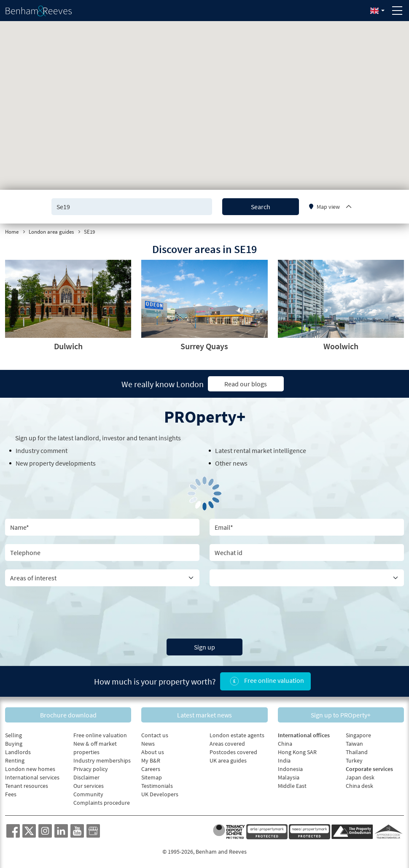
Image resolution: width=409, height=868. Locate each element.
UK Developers (160, 794)
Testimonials (157, 786)
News (148, 744)
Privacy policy (91, 769)
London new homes (30, 769)
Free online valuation (265, 681)
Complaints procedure (102, 803)
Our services (89, 786)
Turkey (354, 760)
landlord (87, 438)
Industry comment (42, 450)
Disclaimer (86, 777)
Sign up (204, 647)
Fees (11, 794)
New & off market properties (95, 748)
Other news (231, 463)
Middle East (292, 786)
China (285, 744)
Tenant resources (27, 786)
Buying (14, 744)
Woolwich (341, 346)
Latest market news (204, 715)
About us (153, 752)
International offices (304, 735)
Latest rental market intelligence (261, 450)
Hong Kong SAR (297, 752)
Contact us (155, 735)
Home (12, 232)
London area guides (51, 232)
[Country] (307, 578)
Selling (13, 735)
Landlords (18, 752)
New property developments (56, 463)
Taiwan (354, 744)
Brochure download (68, 715)
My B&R (151, 760)
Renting (15, 760)
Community (88, 794)
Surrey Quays (204, 346)
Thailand (357, 752)
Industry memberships (102, 760)
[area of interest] (102, 578)
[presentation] (204, 611)
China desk (359, 786)
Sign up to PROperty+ (341, 715)
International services (32, 777)
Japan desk (360, 777)
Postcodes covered (233, 752)
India (284, 760)
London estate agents (237, 735)
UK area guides (228, 760)
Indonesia (290, 769)
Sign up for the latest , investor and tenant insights (98, 438)
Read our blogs (246, 384)
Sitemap (152, 777)
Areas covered (227, 744)
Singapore (358, 735)
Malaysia (289, 777)
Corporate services (369, 769)
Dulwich (68, 346)
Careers (151, 769)
